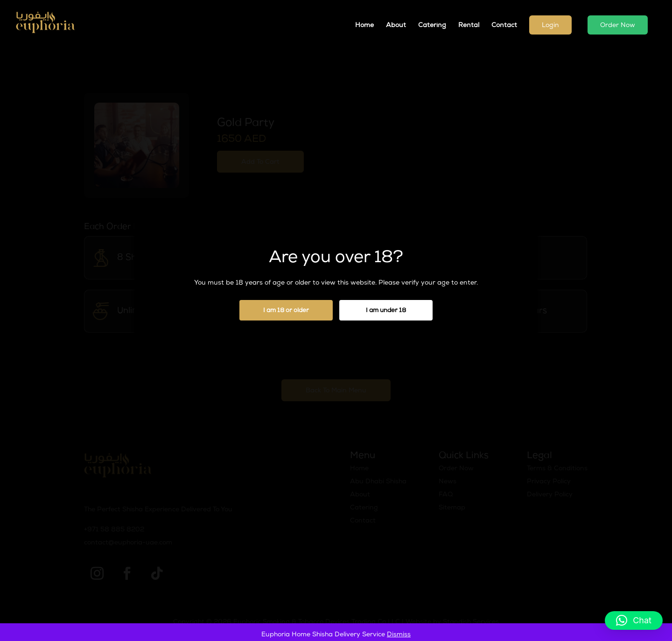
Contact (504, 26)
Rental (469, 26)
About (396, 26)
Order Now (618, 26)
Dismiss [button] (399, 635)
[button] (634, 620)
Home (364, 26)
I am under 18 (386, 311)
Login (550, 26)
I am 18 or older (286, 311)
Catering (432, 26)
